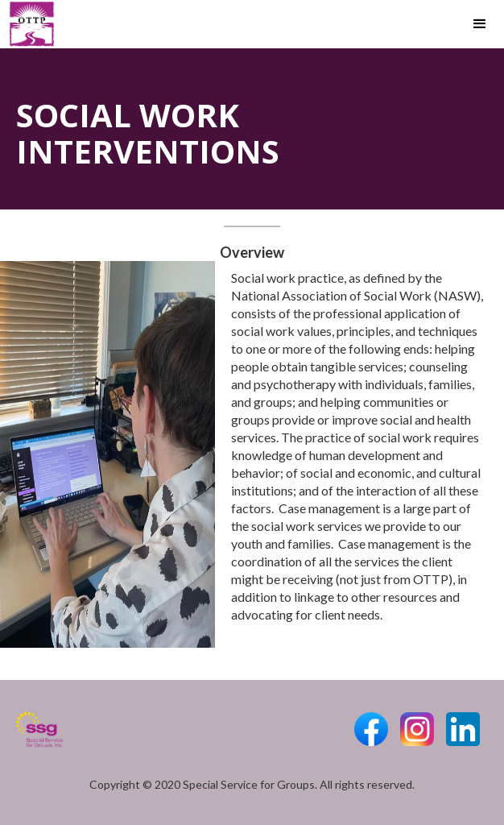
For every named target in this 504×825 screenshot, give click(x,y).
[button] (480, 24)
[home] (28, 24)
